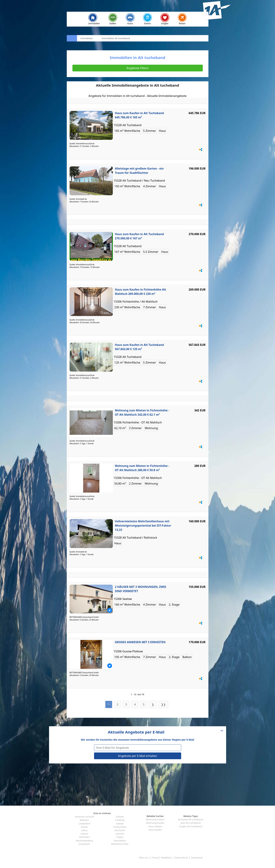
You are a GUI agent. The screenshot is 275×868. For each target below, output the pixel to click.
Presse (155, 858)
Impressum (197, 858)
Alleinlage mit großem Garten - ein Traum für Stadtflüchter (139, 171)
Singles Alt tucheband (191, 826)
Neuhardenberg (84, 841)
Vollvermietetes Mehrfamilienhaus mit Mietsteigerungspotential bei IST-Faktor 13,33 (143, 526)
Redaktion (166, 858)
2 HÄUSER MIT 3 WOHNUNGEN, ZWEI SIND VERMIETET (141, 589)
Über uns (144, 858)
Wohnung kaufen (155, 823)
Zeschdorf (120, 830)
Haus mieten (155, 826)
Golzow (120, 817)
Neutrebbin (120, 841)
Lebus (84, 830)
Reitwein (84, 820)
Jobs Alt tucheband (191, 823)
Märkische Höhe (120, 844)
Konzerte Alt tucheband (191, 819)
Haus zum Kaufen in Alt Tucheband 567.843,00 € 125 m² (139, 347)
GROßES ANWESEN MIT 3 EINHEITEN (140, 642)
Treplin (120, 837)
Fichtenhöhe (120, 827)
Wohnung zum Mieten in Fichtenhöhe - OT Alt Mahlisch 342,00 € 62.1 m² (142, 412)
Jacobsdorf (84, 844)
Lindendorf (84, 824)
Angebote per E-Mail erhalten (137, 756)
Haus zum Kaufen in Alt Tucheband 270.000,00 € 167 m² (139, 236)
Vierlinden (84, 837)
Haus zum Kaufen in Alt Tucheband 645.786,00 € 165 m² (139, 115)
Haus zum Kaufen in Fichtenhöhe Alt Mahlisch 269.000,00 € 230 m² (141, 292)
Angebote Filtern (137, 68)
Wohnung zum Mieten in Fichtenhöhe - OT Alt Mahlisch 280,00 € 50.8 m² (142, 468)
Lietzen (84, 834)
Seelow (120, 824)
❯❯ (163, 704)
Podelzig (120, 820)
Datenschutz (181, 858)
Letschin (120, 834)
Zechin (84, 827)
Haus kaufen (155, 830)
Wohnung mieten (155, 819)
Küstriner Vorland (84, 817)
